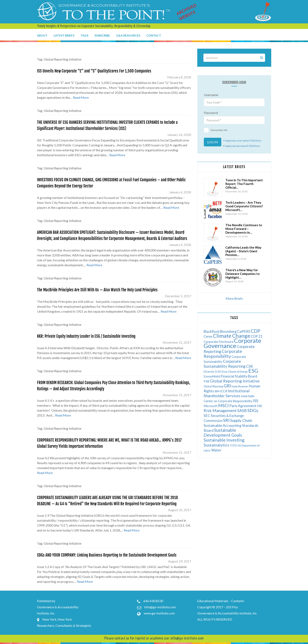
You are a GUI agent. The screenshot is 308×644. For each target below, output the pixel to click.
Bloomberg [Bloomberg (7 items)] (228, 331)
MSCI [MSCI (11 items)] (223, 405)
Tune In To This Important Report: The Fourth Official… (244, 184)
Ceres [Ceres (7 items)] (208, 336)
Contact (154, 35)
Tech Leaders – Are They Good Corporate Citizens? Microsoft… (244, 206)
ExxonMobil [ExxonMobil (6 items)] (212, 376)
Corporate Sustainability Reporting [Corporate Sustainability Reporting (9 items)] (225, 364)
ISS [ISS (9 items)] (256, 401)
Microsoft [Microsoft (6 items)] (211, 406)
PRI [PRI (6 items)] (260, 406)
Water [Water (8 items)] (216, 450)
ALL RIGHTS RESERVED (215, 619)
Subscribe (102, 35)
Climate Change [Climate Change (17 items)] (232, 336)
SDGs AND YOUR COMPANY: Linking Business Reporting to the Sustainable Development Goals (107, 555)
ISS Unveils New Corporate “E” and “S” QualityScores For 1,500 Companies (94, 71)
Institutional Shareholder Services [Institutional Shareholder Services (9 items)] (227, 393)
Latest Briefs (64, 35)
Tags (84, 35)
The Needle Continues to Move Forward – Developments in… (244, 229)
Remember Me (216, 130)
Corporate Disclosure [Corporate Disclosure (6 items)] (219, 342)
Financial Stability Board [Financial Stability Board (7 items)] (239, 376)
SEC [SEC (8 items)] (207, 416)
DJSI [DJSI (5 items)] (218, 372)
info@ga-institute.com (160, 607)
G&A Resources (128, 35)
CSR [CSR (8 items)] (249, 366)
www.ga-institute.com (159, 613)
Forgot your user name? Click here (242, 141)
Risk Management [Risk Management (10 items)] (220, 410)
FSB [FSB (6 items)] (206, 381)
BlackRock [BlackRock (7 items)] (211, 331)
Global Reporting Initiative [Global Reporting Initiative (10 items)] (235, 381)
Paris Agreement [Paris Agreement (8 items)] (243, 406)
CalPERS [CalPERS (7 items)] (244, 331)
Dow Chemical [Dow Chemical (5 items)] (230, 372)
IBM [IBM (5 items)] (217, 391)
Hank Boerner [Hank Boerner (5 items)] (240, 386)
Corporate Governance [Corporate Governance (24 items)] (232, 343)
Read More (81, 97)
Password (211, 113)
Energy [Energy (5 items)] (244, 372)
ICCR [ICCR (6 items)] (224, 391)
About (42, 35)
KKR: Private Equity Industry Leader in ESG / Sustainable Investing (86, 336)
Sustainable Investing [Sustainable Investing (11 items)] (224, 440)
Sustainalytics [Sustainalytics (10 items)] (216, 445)
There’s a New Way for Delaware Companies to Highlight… (242, 274)
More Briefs (234, 298)
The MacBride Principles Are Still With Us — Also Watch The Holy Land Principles (97, 290)
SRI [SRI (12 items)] (226, 420)
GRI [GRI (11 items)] (227, 386)
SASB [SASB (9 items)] (242, 410)
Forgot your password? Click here (242, 146)
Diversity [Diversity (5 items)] (209, 372)
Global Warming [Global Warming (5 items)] (213, 386)
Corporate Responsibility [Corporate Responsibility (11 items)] (223, 354)
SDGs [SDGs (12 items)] (253, 410)
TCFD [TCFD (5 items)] (233, 445)
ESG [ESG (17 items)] (253, 371)
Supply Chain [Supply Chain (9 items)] (241, 420)
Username (211, 95)
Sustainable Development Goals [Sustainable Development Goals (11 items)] (223, 432)
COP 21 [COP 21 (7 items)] (257, 336)
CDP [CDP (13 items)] (256, 331)
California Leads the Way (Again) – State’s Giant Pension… (243, 251)
